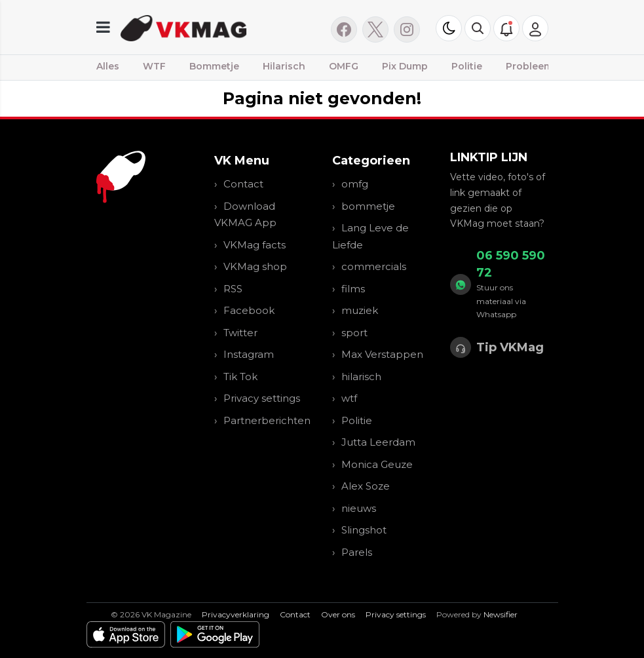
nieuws (359, 508)
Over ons (338, 614)
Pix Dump (405, 66)
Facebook (249, 310)
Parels (357, 552)
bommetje (368, 206)
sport (354, 333)
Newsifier (501, 614)
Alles (108, 66)
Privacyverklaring (236, 614)
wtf (349, 398)
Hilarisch (284, 66)
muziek (360, 310)
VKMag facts (255, 245)
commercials (374, 266)
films (353, 289)
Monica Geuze (377, 464)
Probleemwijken (545, 66)
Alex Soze (366, 486)
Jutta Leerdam (378, 442)
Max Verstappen (382, 354)
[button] (478, 28)
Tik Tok (240, 377)
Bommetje (214, 66)
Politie (467, 66)
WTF (154, 66)
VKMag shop (255, 266)
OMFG (344, 66)
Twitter (240, 333)
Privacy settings (262, 398)
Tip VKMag (510, 347)
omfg (355, 184)
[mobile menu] (103, 27)
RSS (233, 289)
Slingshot (364, 530)
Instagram (249, 354)
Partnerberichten (267, 420)
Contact (243, 184)
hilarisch (361, 377)
